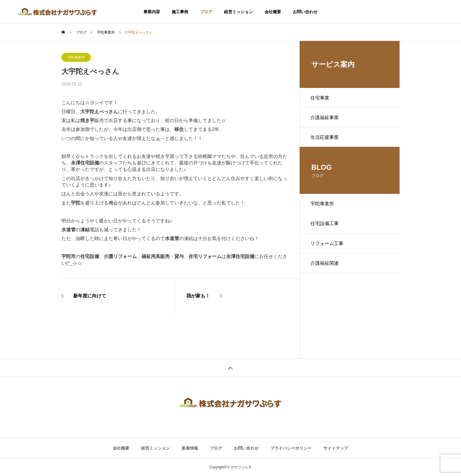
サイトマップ (336, 448)
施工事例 (180, 12)
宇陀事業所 (76, 57)
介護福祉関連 (325, 268)
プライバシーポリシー (291, 448)
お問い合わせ (305, 12)
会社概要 (273, 12)
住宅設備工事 (325, 227)
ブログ (206, 12)
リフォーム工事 (328, 248)
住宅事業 (321, 98)
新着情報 (190, 448)
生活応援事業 (325, 139)
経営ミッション (238, 12)
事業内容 (152, 12)
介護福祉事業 (325, 119)
